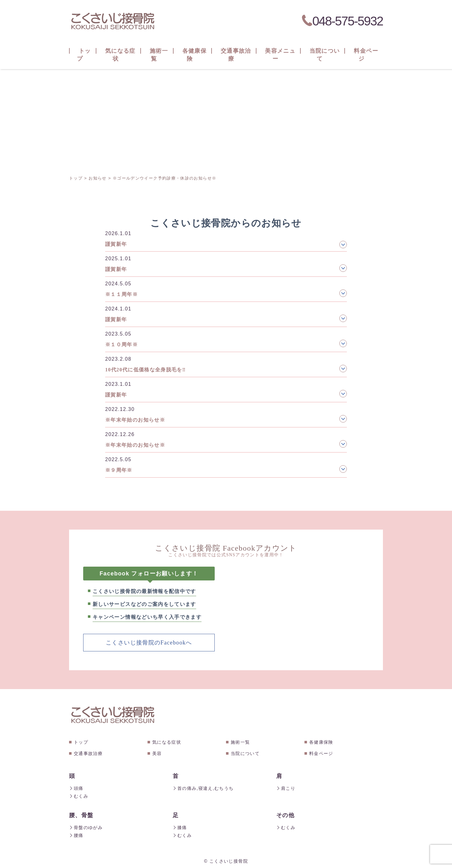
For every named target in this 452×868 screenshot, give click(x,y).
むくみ (79, 795)
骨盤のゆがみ (86, 827)
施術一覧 (240, 742)
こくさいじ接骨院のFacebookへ (149, 642)
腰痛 (76, 834)
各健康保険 (321, 742)
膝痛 (180, 827)
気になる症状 (167, 742)
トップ (81, 742)
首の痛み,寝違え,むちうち (203, 788)
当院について (245, 753)
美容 (157, 753)
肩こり (286, 788)
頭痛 (76, 788)
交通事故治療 (88, 753)
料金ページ (321, 753)
